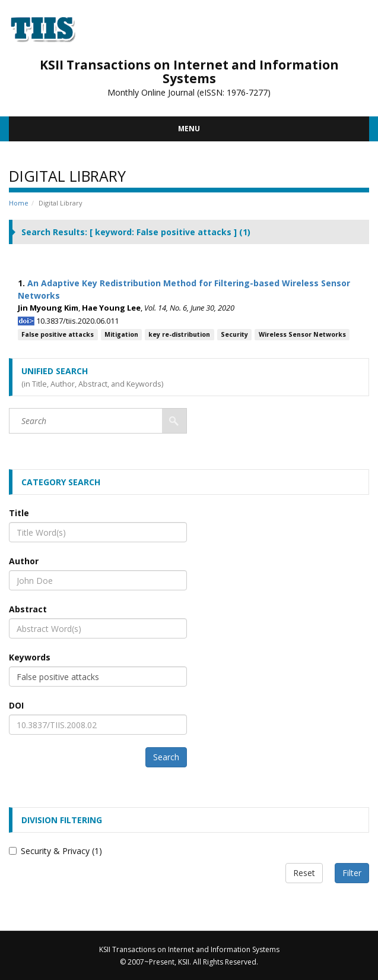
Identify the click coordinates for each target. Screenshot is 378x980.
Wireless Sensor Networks (302, 334)
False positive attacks (58, 334)
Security (234, 334)
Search (166, 757)
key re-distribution (179, 334)
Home (19, 203)
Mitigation (121, 334)
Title (19, 513)
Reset (304, 873)
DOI (16, 705)
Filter (352, 873)
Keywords (30, 657)
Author (24, 561)
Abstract (28, 609)
